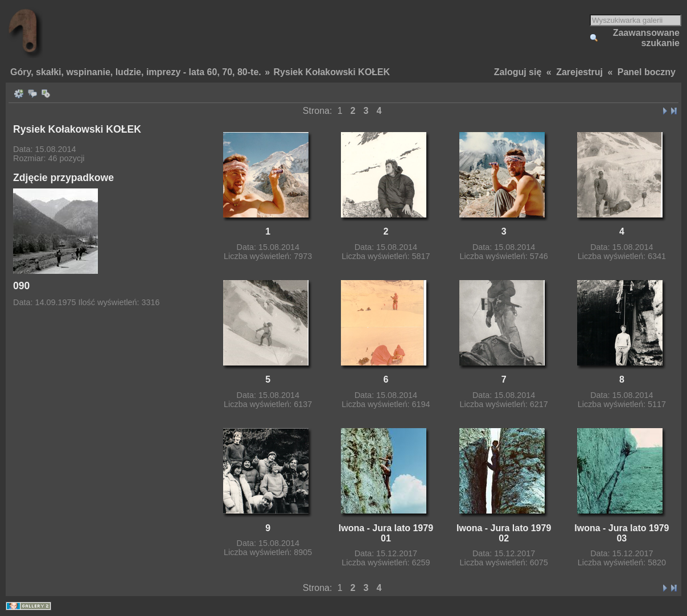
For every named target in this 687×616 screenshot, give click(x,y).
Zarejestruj (579, 72)
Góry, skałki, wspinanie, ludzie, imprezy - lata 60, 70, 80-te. (136, 72)
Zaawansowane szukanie (646, 38)
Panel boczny (647, 72)
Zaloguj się (518, 72)
